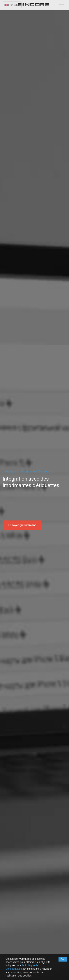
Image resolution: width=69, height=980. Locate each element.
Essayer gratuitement (22, 525)
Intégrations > (12, 471)
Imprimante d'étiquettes (37, 471)
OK (63, 959)
